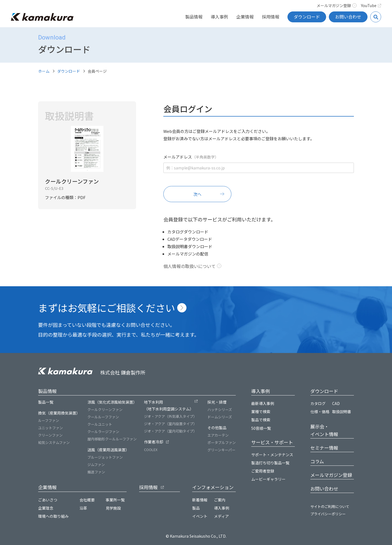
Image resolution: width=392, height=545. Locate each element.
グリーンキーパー (221, 450)
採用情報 (271, 17)
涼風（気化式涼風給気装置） (112, 402)
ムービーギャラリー (268, 479)
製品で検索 (261, 420)
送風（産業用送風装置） (108, 450)
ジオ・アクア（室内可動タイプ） (170, 431)
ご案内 (220, 500)
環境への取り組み (53, 516)
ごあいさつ (48, 500)
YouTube (371, 5)
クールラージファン (103, 432)
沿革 (83, 508)
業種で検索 (261, 412)
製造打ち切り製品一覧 (270, 463)
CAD (336, 403)
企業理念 (46, 508)
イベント (200, 516)
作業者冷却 (154, 442)
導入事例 (219, 17)
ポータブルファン (222, 442)
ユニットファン (50, 428)
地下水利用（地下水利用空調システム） (169, 405)
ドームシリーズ (220, 417)
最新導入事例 (263, 403)
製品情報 (194, 17)
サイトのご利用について (330, 506)
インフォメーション (213, 487)
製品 (196, 508)
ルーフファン (49, 420)
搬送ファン (96, 472)
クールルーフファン (103, 417)
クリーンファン (50, 435)
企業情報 (245, 17)
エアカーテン (218, 435)
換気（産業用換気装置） (59, 413)
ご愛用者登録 (263, 471)
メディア (221, 516)
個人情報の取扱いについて (189, 266)
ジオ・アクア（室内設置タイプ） (170, 424)
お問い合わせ (348, 17)
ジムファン (96, 465)
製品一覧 (46, 402)
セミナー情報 (324, 448)
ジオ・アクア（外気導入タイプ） (170, 416)
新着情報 (200, 500)
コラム (317, 461)
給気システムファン (54, 442)
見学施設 (113, 508)
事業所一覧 (115, 500)
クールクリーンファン (105, 409)
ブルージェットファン (105, 457)
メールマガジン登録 (337, 5)
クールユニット (100, 424)
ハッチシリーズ (220, 409)
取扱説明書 (342, 412)
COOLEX (151, 450)
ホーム (44, 71)
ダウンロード (307, 17)
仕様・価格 (320, 412)
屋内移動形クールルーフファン (112, 439)
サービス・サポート (272, 442)
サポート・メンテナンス (272, 455)
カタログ (318, 403)
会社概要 (87, 500)
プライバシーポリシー (328, 514)
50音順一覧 (261, 428)
